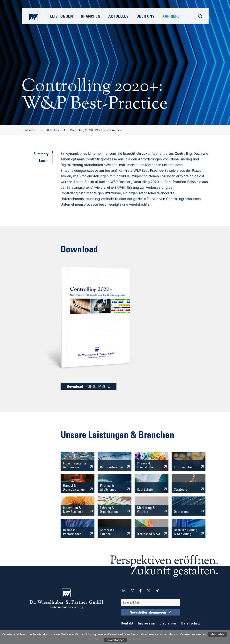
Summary (41, 154)
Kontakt (127, 624)
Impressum (147, 624)
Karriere (171, 17)
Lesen (44, 161)
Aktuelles (53, 130)
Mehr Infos (217, 634)
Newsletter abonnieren (148, 613)
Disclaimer (168, 624)
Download (86, 387)
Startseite (28, 130)
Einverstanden (115, 640)
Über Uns (146, 17)
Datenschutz (191, 624)
